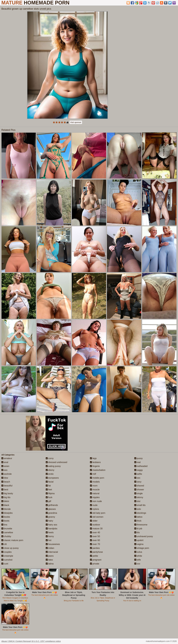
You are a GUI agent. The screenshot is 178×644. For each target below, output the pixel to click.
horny (50, 536)
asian (5, 466)
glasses (51, 509)
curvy (50, 458)
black (5, 505)
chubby (6, 536)
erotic (50, 474)
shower (139, 490)
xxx (137, 564)
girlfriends (52, 505)
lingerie (95, 466)
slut (137, 501)
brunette (7, 529)
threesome (141, 525)
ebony (50, 470)
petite (94, 556)
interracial (52, 552)
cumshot (7, 560)
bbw (5, 478)
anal (5, 462)
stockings (140, 513)
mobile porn (97, 478)
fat (48, 486)
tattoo (138, 517)
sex (137, 478)
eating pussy (53, 466)
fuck (49, 497)
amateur (7, 458)
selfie (138, 474)
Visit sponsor (76, 122)
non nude (96, 501)
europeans (52, 478)
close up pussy (10, 548)
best (5, 490)
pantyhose (96, 552)
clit (4, 544)
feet (49, 490)
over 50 (95, 536)
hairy (49, 521)
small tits (140, 505)
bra (4, 525)
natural (95, 493)
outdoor (95, 525)
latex (49, 560)
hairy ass (51, 525)
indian (50, 548)
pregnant (96, 560)
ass (4, 470)
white (138, 556)
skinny (139, 497)
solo (138, 509)
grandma (51, 513)
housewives (53, 544)
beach (6, 482)
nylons (94, 509)
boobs (6, 517)
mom (94, 486)
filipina (50, 493)
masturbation (98, 470)
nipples (95, 497)
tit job (138, 529)
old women (97, 517)
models (95, 482)
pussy (139, 458)
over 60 (95, 540)
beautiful (7, 486)
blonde (6, 509)
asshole (7, 474)
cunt (5, 564)
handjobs (52, 529)
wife (138, 560)
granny (50, 517)
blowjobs (7, 513)
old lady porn (98, 513)
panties (95, 548)
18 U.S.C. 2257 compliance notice (46, 641)
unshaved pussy (144, 536)
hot (49, 540)
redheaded (141, 466)
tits (137, 532)
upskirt (139, 540)
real (137, 462)
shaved (139, 486)
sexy (138, 482)
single (139, 493)
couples (7, 552)
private (95, 564)
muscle (95, 490)
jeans (50, 556)
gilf (48, 501)
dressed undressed (57, 462)
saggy (139, 470)
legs (93, 458)
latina (50, 564)
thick (138, 521)
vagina (139, 544)
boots (5, 521)
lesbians (95, 462)
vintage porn (142, 548)
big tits (6, 497)
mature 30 (96, 529)
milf (93, 474)
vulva (138, 552)
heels (50, 532)
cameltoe (7, 532)
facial (50, 482)
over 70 (95, 544)
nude (94, 505)
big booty (7, 493)
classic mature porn (12, 540)
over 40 (95, 532)
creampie (7, 556)
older (94, 521)
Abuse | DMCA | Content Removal (16, 641)
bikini (5, 501)
